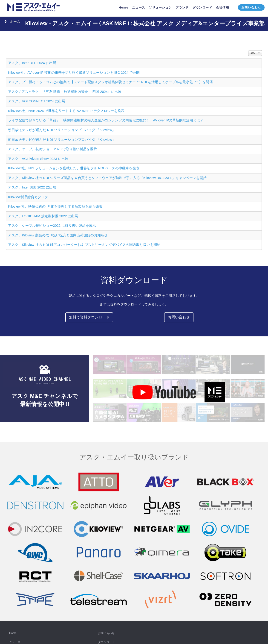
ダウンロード (106, 538)
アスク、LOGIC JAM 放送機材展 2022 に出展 (43, 216)
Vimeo (13, 601)
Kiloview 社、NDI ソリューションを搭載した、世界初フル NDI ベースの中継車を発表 (74, 168)
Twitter (13, 574)
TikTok (13, 592)
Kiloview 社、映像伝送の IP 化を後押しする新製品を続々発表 (55, 206)
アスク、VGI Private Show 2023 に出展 (38, 159)
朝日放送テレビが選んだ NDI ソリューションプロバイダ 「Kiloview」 (62, 130)
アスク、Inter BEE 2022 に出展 (32, 187)
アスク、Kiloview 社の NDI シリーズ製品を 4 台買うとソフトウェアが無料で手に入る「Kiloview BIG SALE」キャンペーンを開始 (107, 178)
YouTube (15, 556)
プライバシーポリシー (112, 556)
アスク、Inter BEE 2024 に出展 (32, 63)
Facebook (15, 565)
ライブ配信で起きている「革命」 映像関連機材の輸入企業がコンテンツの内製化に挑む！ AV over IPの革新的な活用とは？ (106, 120)
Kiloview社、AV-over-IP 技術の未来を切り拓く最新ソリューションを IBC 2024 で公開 (74, 73)
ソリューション (19, 547)
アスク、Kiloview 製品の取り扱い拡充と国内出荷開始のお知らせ (58, 235)
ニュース (15, 538)
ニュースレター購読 (22, 610)
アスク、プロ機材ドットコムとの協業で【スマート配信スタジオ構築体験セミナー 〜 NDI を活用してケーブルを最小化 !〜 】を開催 (110, 82)
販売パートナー (108, 565)
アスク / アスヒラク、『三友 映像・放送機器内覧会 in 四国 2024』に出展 (65, 92)
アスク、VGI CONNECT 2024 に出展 (37, 101)
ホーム (15, 22)
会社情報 (104, 547)
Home (13, 529)
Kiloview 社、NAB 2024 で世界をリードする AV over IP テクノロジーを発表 (66, 111)
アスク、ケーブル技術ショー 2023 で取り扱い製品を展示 (52, 149)
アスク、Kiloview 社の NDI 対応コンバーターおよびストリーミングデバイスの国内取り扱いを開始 (84, 245)
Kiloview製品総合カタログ (28, 197)
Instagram (15, 583)
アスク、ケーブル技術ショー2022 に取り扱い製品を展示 (52, 226)
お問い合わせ (179, 317)
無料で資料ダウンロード (89, 317)
